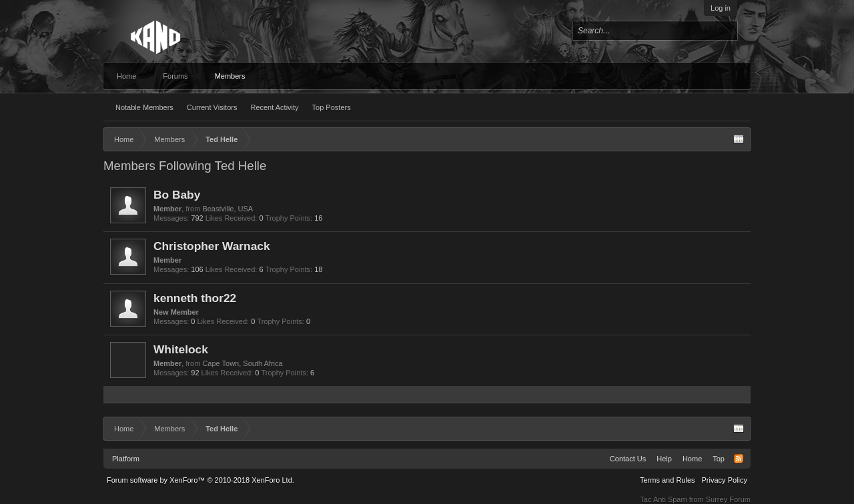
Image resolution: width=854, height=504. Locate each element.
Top (719, 459)
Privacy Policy (725, 480)
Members (230, 76)
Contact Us (628, 459)
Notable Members (144, 107)
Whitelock (181, 349)
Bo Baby (177, 195)
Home (126, 76)
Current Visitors (212, 107)
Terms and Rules (668, 480)
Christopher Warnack (212, 246)
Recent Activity (274, 107)
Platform (126, 459)
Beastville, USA (228, 209)
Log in (721, 8)
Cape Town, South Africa (242, 363)
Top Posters (332, 107)
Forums (175, 76)
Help (664, 459)
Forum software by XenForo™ (200, 480)
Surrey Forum (728, 499)
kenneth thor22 (195, 298)
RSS (739, 459)
